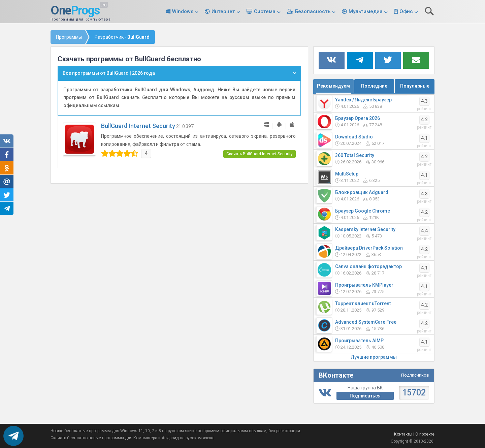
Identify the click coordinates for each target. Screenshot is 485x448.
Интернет (223, 11)
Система (265, 11)
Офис (406, 11)
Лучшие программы (374, 357)
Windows (183, 11)
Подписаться (365, 396)
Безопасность (313, 11)
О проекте (425, 434)
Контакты (403, 434)
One (75, 11)
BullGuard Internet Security (138, 126)
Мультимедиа (366, 11)
